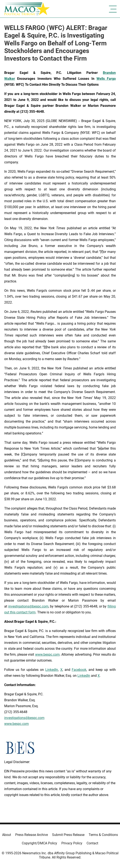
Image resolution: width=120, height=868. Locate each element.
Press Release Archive (32, 835)
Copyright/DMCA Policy (39, 843)
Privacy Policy (72, 843)
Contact (92, 843)
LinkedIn (52, 670)
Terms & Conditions (103, 835)
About (7, 835)
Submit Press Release (68, 835)
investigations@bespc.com (28, 606)
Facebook (79, 670)
